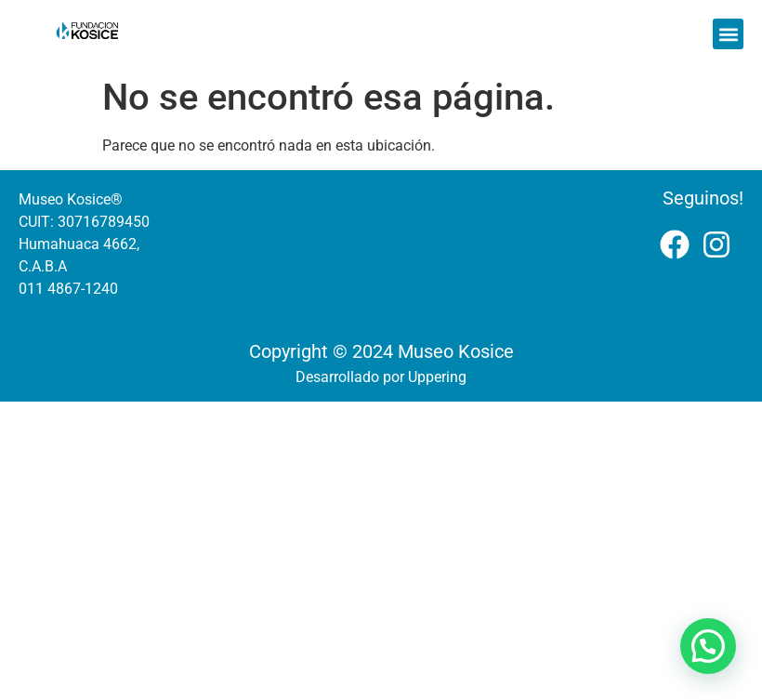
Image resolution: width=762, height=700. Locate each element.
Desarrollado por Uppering (381, 377)
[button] (728, 34)
